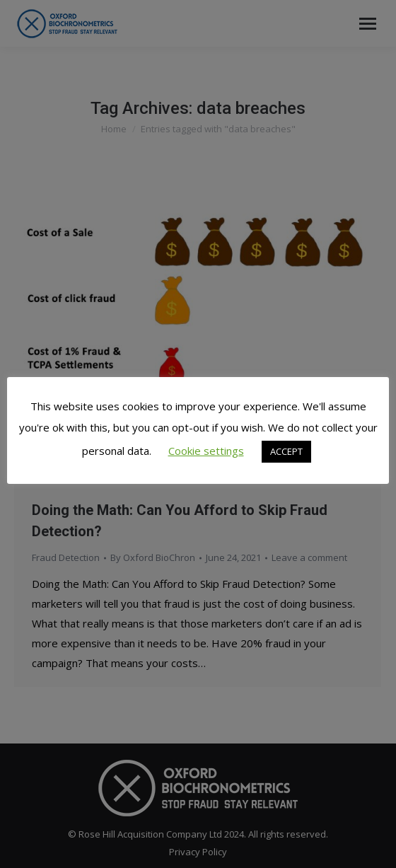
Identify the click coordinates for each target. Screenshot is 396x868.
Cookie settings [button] (206, 451)
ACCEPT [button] (286, 451)
